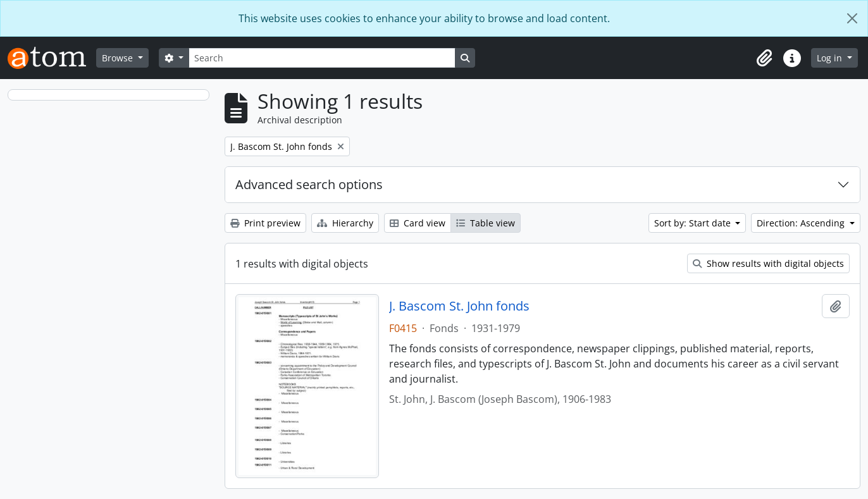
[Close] (852, 18)
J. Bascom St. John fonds (459, 306)
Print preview (265, 223)
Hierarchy (345, 223)
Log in (831, 58)
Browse (119, 58)
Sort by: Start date (694, 223)
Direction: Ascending (802, 223)
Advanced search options (309, 184)
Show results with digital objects (768, 263)
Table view (486, 223)
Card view (418, 223)
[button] (764, 58)
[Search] (322, 58)
